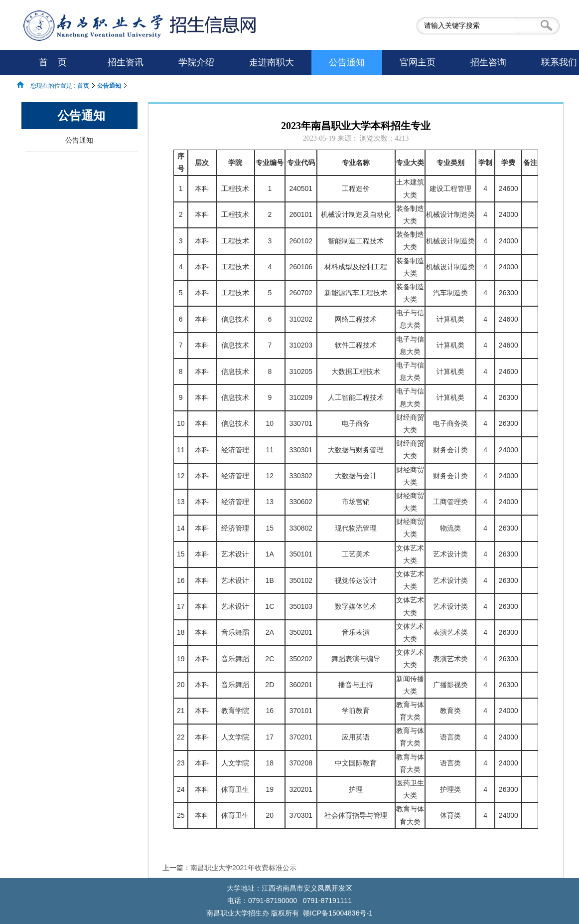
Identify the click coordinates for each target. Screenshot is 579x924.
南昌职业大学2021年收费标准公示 (243, 868)
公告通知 (109, 86)
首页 (83, 86)
